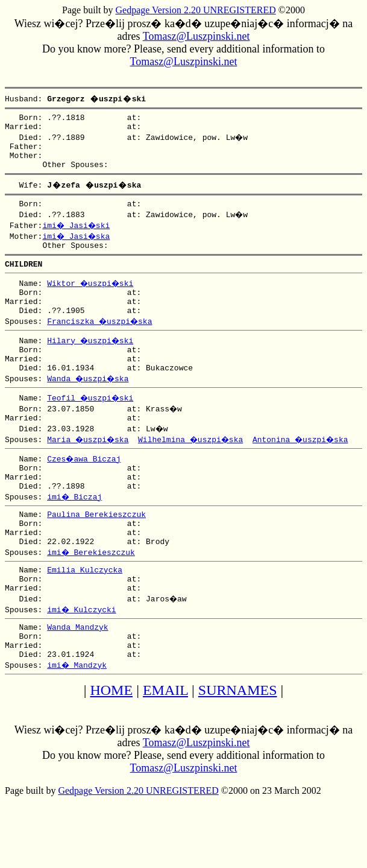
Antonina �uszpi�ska (308, 466)
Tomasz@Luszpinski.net (196, 36)
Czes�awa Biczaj (85, 486)
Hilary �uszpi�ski (92, 360)
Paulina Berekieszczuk (96, 548)
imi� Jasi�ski (77, 236)
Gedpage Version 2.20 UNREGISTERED (195, 10)
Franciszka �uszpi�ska (101, 341)
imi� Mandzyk (77, 717)
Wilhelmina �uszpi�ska (195, 466)
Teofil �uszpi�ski (92, 423)
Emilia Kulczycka (85, 611)
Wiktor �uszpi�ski (92, 297)
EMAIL (165, 743)
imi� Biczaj (75, 529)
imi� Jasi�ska (77, 247)
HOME (111, 743)
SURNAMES (238, 743)
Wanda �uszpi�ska (89, 404)
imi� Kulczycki (82, 654)
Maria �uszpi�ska (89, 466)
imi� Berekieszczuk (92, 592)
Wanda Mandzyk (77, 674)
